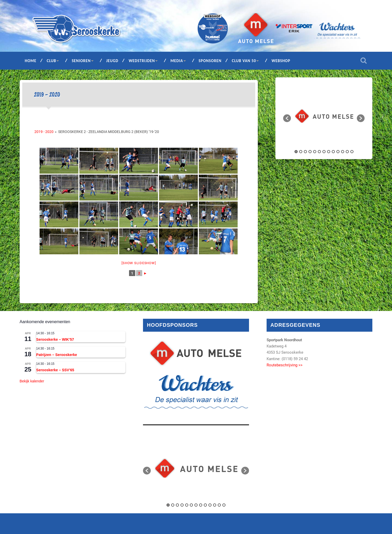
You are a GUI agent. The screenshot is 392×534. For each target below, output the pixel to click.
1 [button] (296, 152)
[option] (324, 116)
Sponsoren (210, 61)
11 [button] (343, 152)
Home (31, 61)
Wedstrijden (142, 61)
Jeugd (112, 61)
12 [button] (347, 152)
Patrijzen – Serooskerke (57, 355)
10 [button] (338, 152)
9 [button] (333, 152)
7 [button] (324, 152)
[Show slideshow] (139, 263)
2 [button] (301, 152)
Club (52, 61)
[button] (287, 118)
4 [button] (310, 152)
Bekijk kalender (32, 381)
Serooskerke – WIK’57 (55, 339)
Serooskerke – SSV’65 (55, 370)
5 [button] (315, 152)
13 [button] (352, 152)
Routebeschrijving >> (285, 365)
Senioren (81, 61)
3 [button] (305, 152)
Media (177, 61)
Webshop (281, 61)
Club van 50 (244, 61)
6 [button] (319, 152)
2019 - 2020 (44, 132)
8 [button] (329, 152)
